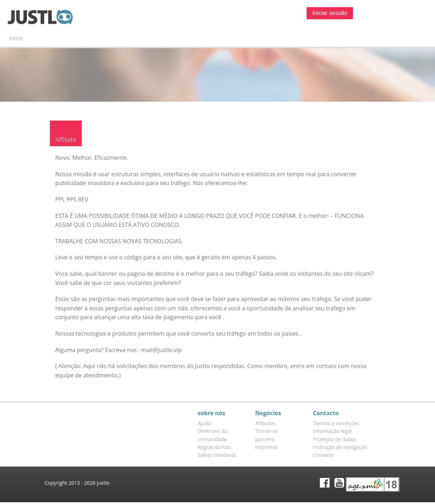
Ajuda (204, 423)
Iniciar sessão (330, 13)
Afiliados (265, 423)
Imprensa (266, 447)
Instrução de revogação (340, 447)
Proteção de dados (335, 439)
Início (16, 38)
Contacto (324, 455)
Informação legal (332, 431)
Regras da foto (214, 447)
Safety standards (217, 455)
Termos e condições (336, 423)
